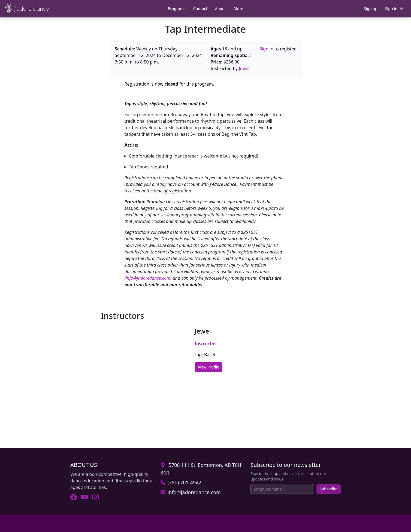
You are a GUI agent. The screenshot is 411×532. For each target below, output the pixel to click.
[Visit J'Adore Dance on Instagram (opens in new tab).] (95, 497)
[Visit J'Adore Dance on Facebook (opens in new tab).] (74, 497)
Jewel (244, 68)
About (221, 9)
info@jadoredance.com (148, 278)
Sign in (266, 49)
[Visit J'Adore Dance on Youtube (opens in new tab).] (84, 497)
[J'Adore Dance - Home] (31, 9)
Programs (177, 9)
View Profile (208, 367)
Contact (200, 9)
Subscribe (329, 489)
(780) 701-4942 (185, 482)
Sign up (371, 9)
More (238, 9)
